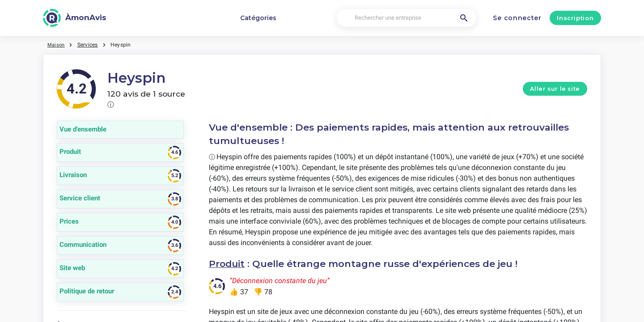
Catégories (258, 18)
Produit (227, 264)
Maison (57, 45)
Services (89, 45)
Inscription (575, 18)
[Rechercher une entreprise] (407, 18)
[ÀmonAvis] (75, 18)
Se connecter (517, 18)
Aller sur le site (555, 89)
